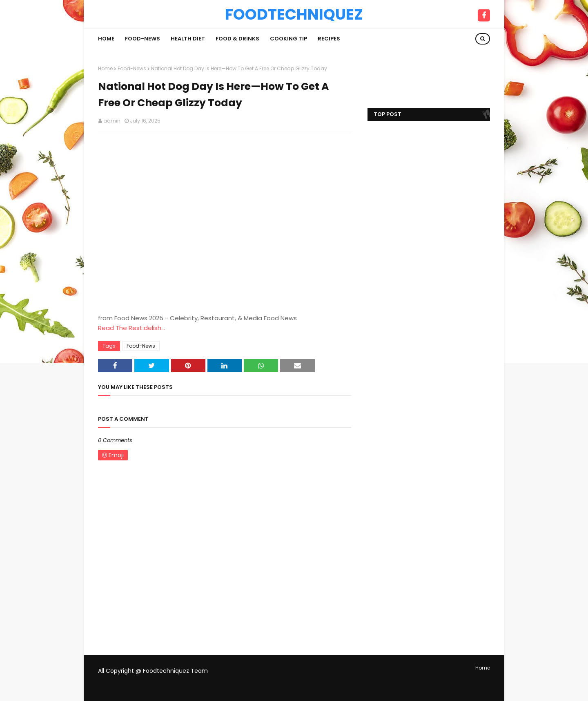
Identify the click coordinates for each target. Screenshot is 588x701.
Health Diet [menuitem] (188, 39)
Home (105, 68)
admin (112, 121)
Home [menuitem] (106, 39)
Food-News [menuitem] (143, 39)
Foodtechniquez (294, 14)
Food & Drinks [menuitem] (237, 39)
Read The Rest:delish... (131, 328)
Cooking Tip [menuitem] (288, 39)
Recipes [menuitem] (329, 39)
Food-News (132, 68)
